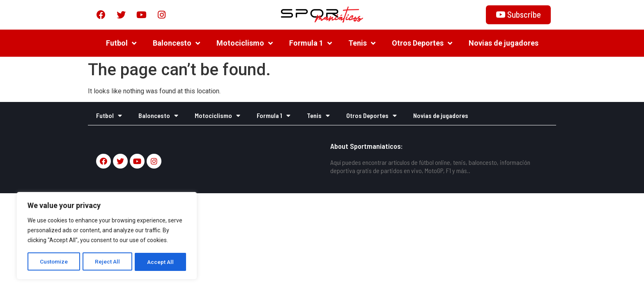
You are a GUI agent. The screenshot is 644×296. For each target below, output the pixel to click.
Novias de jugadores (504, 43)
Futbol (121, 43)
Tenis (362, 43)
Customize (54, 262)
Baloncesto (176, 43)
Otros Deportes (422, 43)
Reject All (108, 262)
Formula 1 (310, 43)
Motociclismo (245, 43)
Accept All (161, 262)
